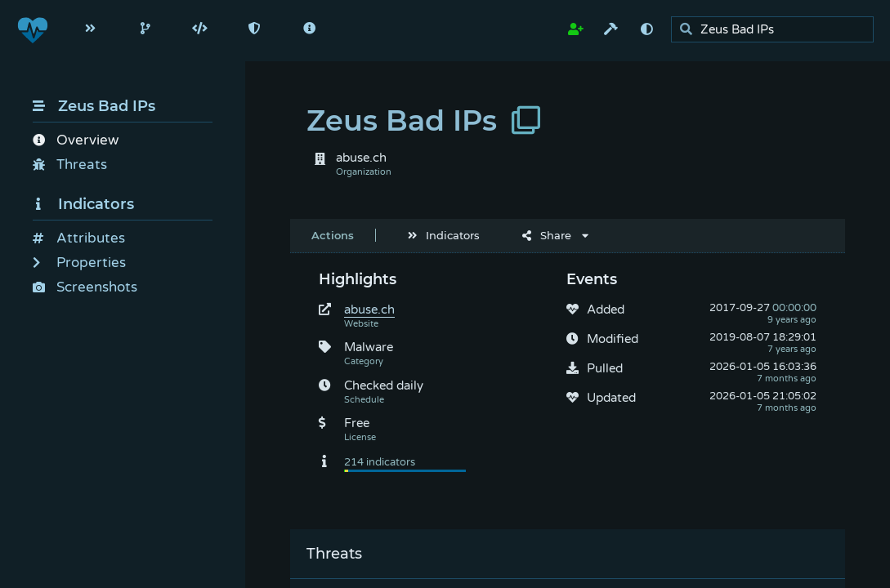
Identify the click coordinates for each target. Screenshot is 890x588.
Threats (70, 165)
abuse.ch (369, 310)
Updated (611, 398)
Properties (79, 263)
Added (606, 310)
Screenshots (85, 287)
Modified (613, 339)
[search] (777, 30)
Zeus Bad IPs (94, 106)
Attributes (79, 238)
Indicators (83, 204)
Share (547, 235)
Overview (76, 140)
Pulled (605, 368)
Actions (333, 235)
